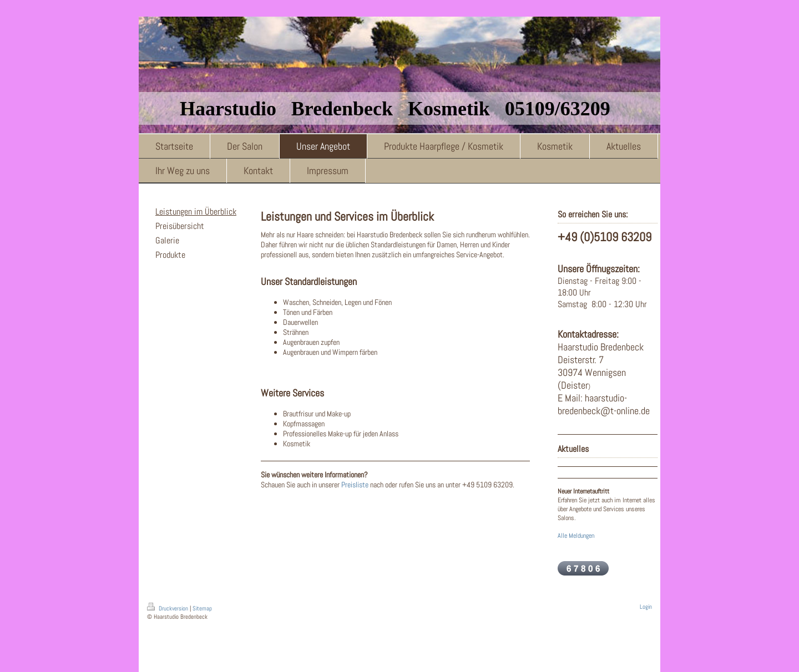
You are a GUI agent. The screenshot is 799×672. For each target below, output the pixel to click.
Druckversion (168, 608)
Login (646, 607)
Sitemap (202, 608)
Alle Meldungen (576, 536)
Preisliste (355, 485)
